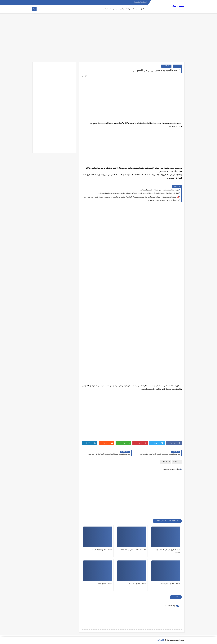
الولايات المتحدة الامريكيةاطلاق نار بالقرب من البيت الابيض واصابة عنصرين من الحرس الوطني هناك (139, 194)
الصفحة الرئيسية (141, 2)
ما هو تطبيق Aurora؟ (138, 584)
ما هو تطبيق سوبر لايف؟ (170, 584)
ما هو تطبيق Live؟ (105, 584)
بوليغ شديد (120, 9)
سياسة (136, 9)
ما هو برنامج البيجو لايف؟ (102, 550)
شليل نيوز (178, 6)
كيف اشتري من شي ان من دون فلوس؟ (163, 201)
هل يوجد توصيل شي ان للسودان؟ (133, 550)
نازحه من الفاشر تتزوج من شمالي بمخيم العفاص (159, 190)
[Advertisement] (108, 40)
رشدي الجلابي (108, 9)
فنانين (143, 9)
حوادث (128, 9)
